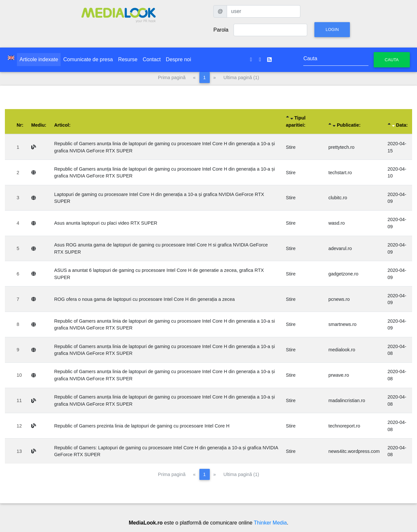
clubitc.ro (338, 198)
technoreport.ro (344, 426)
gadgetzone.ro (343, 274)
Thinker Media (270, 523)
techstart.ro (340, 173)
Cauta (392, 60)
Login (332, 29)
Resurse (128, 59)
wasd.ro (337, 223)
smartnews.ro (342, 324)
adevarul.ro (340, 248)
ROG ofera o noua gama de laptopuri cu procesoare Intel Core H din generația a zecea (144, 299)
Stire (291, 147)
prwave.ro (339, 375)
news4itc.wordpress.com (354, 451)
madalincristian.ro (347, 400)
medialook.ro (342, 350)
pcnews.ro (339, 299)
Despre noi (178, 59)
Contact (152, 59)
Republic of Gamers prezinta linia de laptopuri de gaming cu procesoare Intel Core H (142, 426)
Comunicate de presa (88, 59)
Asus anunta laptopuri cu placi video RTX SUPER (106, 223)
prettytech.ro (341, 147)
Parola (221, 30)
